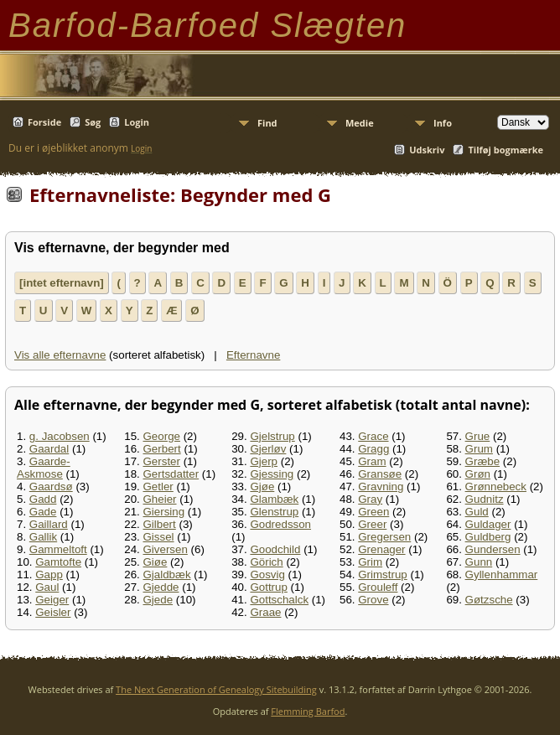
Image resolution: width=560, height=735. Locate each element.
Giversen (166, 549)
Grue (478, 436)
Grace (373, 436)
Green (373, 512)
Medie (360, 123)
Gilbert (160, 524)
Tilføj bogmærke (506, 150)
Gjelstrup (272, 436)
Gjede (158, 600)
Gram (372, 461)
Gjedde (161, 587)
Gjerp (264, 461)
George (162, 436)
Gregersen (384, 537)
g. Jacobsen (60, 436)
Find (267, 123)
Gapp (49, 575)
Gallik (43, 537)
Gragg (373, 449)
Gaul (47, 587)
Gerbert (162, 449)
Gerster (162, 461)
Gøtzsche (489, 600)
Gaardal (49, 449)
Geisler (53, 612)
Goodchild (275, 549)
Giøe (156, 562)
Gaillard (49, 524)
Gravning (381, 487)
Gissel (159, 537)
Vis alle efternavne (60, 355)
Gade (43, 512)
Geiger (52, 600)
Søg (93, 122)
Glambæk (274, 499)
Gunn (479, 562)
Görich (266, 562)
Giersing (164, 512)
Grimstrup (383, 575)
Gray (370, 499)
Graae (265, 612)
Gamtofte (58, 562)
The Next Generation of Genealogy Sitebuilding (216, 689)
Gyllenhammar (502, 575)
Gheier (160, 499)
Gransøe (380, 474)
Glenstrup (274, 512)
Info (443, 123)
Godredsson (280, 524)
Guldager (488, 524)
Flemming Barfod (308, 711)
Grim (370, 562)
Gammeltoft (58, 549)
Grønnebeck (496, 487)
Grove (373, 600)
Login (137, 122)
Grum (479, 449)
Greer (372, 524)
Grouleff (378, 587)
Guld (477, 512)
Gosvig (267, 575)
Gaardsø (51, 487)
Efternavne (253, 355)
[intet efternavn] (62, 283)
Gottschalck (279, 600)
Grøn (478, 474)
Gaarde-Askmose (44, 468)
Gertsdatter (171, 474)
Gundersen (493, 549)
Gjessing (272, 474)
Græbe (482, 461)
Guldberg (488, 537)
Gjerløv (268, 449)
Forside (44, 122)
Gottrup (268, 587)
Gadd (43, 499)
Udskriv (427, 150)
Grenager (381, 549)
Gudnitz (485, 499)
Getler (158, 487)
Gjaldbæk (167, 575)
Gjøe (262, 487)
